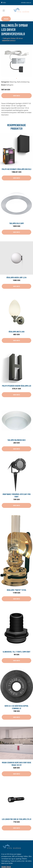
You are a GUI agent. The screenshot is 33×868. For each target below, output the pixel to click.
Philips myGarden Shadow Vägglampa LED (17, 386)
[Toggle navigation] (4, 11)
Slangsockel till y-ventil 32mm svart (17, 652)
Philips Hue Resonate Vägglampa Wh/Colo (16, 169)
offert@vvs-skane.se (26, 3)
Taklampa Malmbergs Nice (16, 440)
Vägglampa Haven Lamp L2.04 (16, 277)
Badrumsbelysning (23, 82)
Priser (6, 19)
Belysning (13, 82)
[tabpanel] (16, 61)
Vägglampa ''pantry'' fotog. (17, 590)
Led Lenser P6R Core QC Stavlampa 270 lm (16, 819)
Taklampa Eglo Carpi (17, 223)
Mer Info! (17, 96)
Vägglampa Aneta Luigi (17, 332)
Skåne (4, 3)
